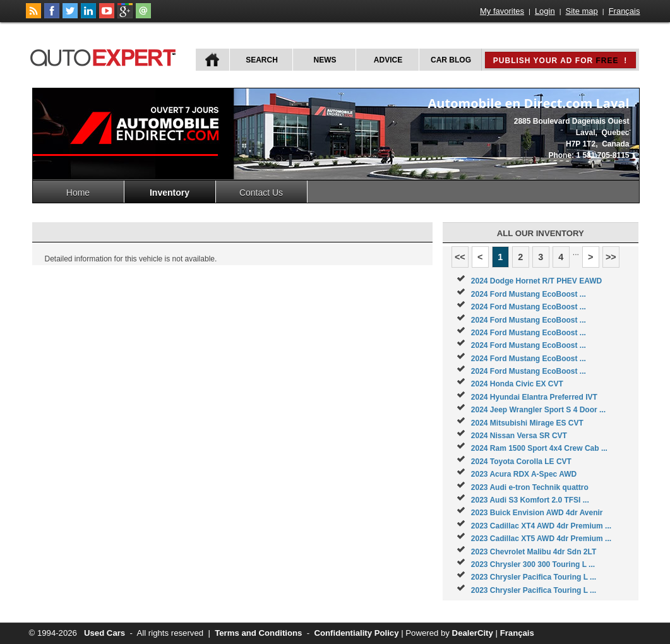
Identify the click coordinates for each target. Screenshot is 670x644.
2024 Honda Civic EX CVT (517, 384)
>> (611, 257)
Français (625, 11)
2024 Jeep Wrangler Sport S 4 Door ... (538, 410)
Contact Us (261, 193)
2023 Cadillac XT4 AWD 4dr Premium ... (541, 526)
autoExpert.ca (105, 56)
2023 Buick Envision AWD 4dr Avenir (537, 513)
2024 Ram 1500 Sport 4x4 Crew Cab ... (539, 448)
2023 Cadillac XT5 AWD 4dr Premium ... (541, 539)
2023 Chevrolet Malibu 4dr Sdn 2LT (534, 552)
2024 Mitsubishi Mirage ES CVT (527, 423)
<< (460, 257)
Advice (388, 60)
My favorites (502, 11)
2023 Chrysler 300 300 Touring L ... (533, 564)
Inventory (170, 193)
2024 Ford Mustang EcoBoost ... (529, 294)
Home (78, 193)
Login (545, 11)
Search (262, 60)
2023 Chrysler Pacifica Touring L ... (534, 577)
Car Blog (451, 60)
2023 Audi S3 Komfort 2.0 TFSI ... (530, 500)
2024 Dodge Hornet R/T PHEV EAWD (536, 281)
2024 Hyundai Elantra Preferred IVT (534, 397)
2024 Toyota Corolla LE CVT (521, 462)
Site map (582, 11)
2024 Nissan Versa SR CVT (519, 436)
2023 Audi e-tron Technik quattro (530, 487)
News (325, 60)
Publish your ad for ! (560, 61)
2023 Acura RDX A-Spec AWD (524, 474)
